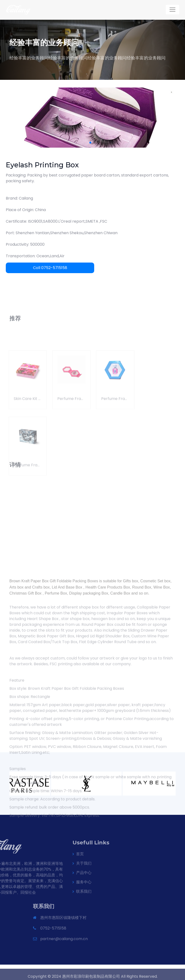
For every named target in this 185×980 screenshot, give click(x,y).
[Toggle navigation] (172, 10)
